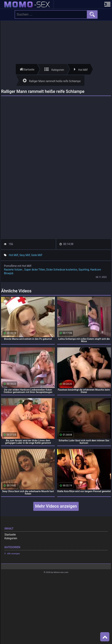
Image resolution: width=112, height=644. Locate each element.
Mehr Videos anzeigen (56, 506)
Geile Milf (37, 255)
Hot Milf (14, 255)
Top (105, 637)
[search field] (51, 14)
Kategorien (11, 538)
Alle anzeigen (14, 554)
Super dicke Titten (35, 270)
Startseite (10, 535)
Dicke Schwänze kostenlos (62, 270)
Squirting (84, 270)
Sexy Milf (25, 255)
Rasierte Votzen (14, 270)
